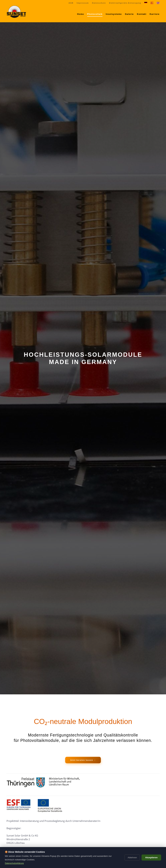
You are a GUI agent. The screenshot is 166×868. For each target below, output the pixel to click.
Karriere (155, 14)
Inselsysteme (114, 14)
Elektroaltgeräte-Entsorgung (125, 3)
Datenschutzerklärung (14, 863)
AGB (71, 3)
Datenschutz (99, 3)
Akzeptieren (151, 858)
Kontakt (142, 14)
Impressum (83, 3)
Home (81, 14)
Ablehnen (132, 858)
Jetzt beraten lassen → (83, 760)
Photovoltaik (95, 14)
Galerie (129, 14)
